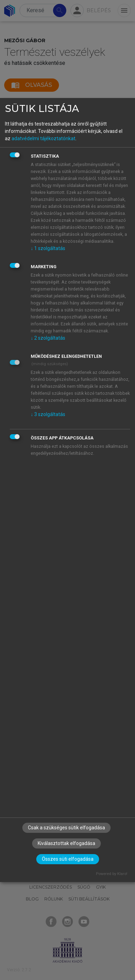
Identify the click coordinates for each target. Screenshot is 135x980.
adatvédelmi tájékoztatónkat (43, 138)
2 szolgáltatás (48, 338)
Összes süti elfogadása (68, 859)
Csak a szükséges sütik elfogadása (66, 828)
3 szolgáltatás (48, 414)
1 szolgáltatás (48, 248)
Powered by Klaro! (112, 874)
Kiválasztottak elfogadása (66, 843)
